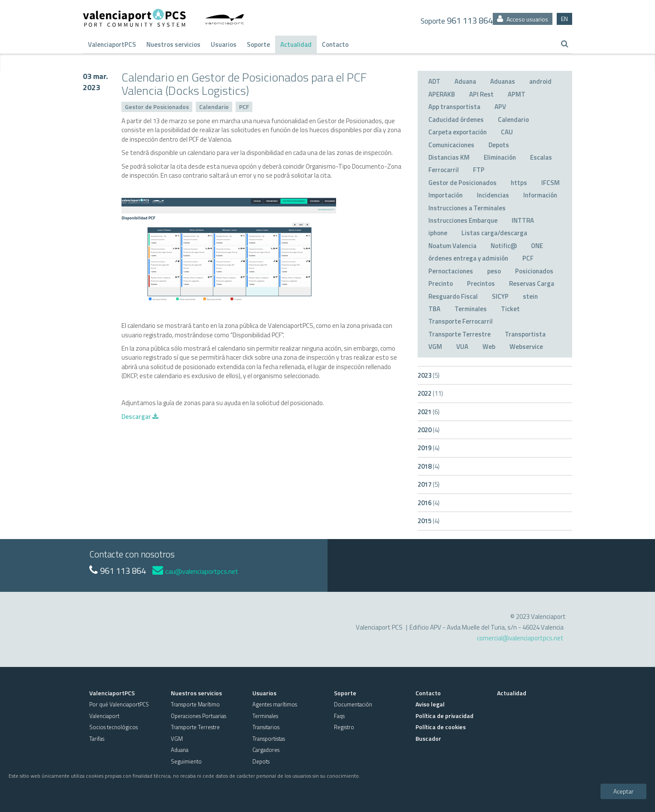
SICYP (500, 296)
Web (489, 347)
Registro (344, 727)
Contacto (335, 44)
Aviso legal (430, 704)
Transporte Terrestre (459, 334)
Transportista (525, 334)
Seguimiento (186, 761)
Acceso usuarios (523, 19)
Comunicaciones (451, 145)
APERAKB (442, 94)
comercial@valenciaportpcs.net (520, 638)
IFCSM (550, 183)
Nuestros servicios (173, 44)
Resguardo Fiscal (453, 296)
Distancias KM (449, 157)
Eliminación (500, 157)
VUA (462, 347)
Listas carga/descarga (494, 233)
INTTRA (523, 220)
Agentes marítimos (275, 704)
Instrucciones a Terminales (467, 208)
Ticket (510, 309)
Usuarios (224, 44)
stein (530, 296)
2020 (429, 430)
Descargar (140, 417)
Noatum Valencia (452, 246)
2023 (429, 375)
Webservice (526, 347)
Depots (499, 145)
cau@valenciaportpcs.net (195, 571)
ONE (537, 246)
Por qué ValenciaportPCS (119, 704)
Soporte (258, 44)
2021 (429, 412)
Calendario (214, 107)
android (540, 81)
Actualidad (296, 44)
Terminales (471, 309)
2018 (429, 466)
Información (540, 195)
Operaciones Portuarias (199, 716)
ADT (434, 81)
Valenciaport (104, 716)
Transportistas (269, 739)
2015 (429, 521)
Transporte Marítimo (195, 704)
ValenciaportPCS (112, 44)
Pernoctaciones (451, 271)
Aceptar (623, 791)
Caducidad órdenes (456, 120)
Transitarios (266, 727)
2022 (430, 393)
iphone (438, 233)
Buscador (428, 738)
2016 (429, 503)
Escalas (541, 157)
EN (564, 19)
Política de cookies (441, 727)
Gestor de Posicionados (157, 107)
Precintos (481, 283)
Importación (446, 195)
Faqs (339, 716)
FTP (479, 170)
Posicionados (534, 271)
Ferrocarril (444, 170)
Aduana (465, 81)
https (519, 183)
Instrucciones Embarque (463, 220)
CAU (507, 132)
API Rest (481, 94)
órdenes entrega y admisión (468, 258)
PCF (244, 107)
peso (494, 271)
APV (500, 107)
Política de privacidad (444, 716)
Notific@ (504, 246)
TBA (434, 309)
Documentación (353, 704)
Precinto (441, 283)
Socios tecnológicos (114, 727)
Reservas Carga (532, 283)
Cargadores (266, 750)
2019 (429, 448)
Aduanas (503, 81)
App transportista (454, 107)
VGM (435, 347)
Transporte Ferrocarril (461, 321)
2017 (429, 484)
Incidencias (493, 195)
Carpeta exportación (458, 132)
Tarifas (97, 739)
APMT (517, 94)
